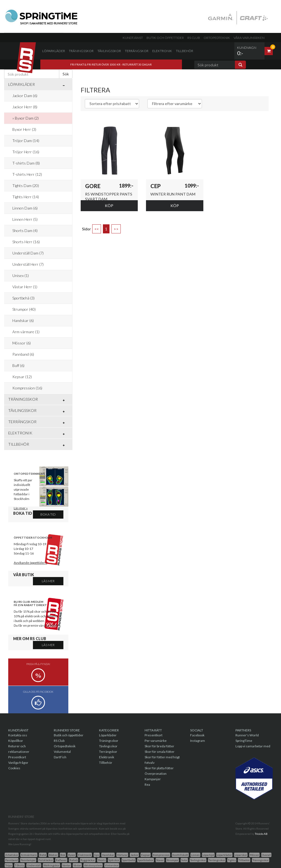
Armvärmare (29, 855)
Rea (147, 784)
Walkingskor (51, 865)
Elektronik (162, 51)
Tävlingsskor (109, 51)
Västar (77, 865)
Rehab (74, 860)
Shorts (102, 860)
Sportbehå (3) (23, 298)
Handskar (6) (23, 320)
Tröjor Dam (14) (26, 141)
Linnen (195, 855)
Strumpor (172, 860)
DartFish (60, 757)
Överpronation (156, 774)
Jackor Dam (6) (25, 96)
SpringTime (244, 741)
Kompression (161, 855)
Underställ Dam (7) (28, 253)
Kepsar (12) (22, 377)
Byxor (72, 855)
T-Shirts (19, 865)
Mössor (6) (22, 343)
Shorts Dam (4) (25, 231)
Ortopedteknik (217, 38)
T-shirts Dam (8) (26, 163)
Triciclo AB (261, 834)
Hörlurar (122, 855)
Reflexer (61, 860)
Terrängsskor (217, 860)
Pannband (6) (23, 354)
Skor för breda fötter (159, 746)
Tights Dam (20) (26, 186)
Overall (266, 855)
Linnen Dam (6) (25, 208)
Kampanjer (153, 779)
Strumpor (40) (24, 309)
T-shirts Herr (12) (27, 174)
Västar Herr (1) (25, 287)
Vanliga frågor (18, 763)
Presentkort (17, 757)
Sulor (184, 860)
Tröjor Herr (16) (26, 152)
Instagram (198, 741)
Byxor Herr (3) (24, 129)
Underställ (34, 865)
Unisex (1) (21, 275)
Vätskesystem (93, 865)
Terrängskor (137, 51)
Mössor (254, 855)
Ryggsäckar (88, 860)
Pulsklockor (46, 860)
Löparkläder (54, 51)
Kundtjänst (133, 38)
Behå (43, 855)
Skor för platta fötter (159, 768)
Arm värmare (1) (26, 332)
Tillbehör (185, 51)
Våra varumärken (249, 38)
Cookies (14, 768)
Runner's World (247, 735)
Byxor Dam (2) (27, 118)
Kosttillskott (180, 855)
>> (116, 229)
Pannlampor (28, 860)
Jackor (134, 855)
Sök (66, 74)
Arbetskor (12, 855)
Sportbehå (129, 860)
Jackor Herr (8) (25, 107)
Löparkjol (208, 855)
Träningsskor (81, 51)
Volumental (62, 752)
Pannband (12, 860)
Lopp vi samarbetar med (253, 746)
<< (97, 229)
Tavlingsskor (198, 860)
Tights (232, 860)
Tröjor (9, 865)
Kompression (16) (27, 388)
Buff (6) (18, 365)
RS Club (194, 38)
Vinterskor (112, 865)
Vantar (66, 865)
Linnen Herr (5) (25, 219)
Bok (63, 855)
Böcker (53, 855)
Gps (97, 855)
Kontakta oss (18, 735)
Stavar (160, 860)
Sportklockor (146, 860)
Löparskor (241, 855)
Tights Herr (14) (26, 197)
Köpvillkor (16, 741)
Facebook (197, 735)
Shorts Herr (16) (26, 242)
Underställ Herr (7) (28, 264)
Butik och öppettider (165, 38)
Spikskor (114, 860)
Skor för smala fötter (160, 752)
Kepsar (146, 855)
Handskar (108, 855)
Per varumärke (156, 741)
